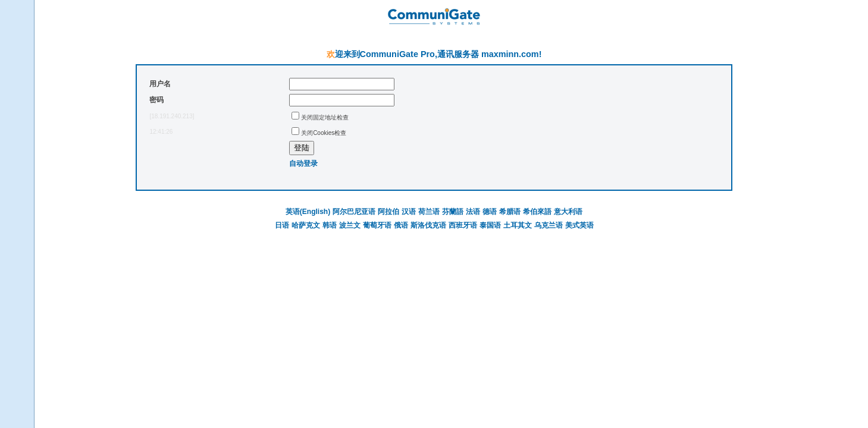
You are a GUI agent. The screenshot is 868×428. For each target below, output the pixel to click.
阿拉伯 (388, 212)
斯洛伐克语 (428, 225)
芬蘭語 (453, 212)
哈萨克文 (306, 225)
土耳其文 (518, 225)
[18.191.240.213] (172, 116)
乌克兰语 (549, 225)
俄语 (401, 225)
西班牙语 (463, 225)
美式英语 (579, 225)
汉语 (409, 212)
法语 (473, 212)
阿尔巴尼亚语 (354, 212)
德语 (490, 212)
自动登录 (303, 163)
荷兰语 (429, 212)
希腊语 (510, 212)
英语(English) (308, 212)
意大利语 (568, 212)
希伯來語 (537, 212)
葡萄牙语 (377, 225)
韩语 (330, 225)
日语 (282, 225)
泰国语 (490, 225)
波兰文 (350, 225)
